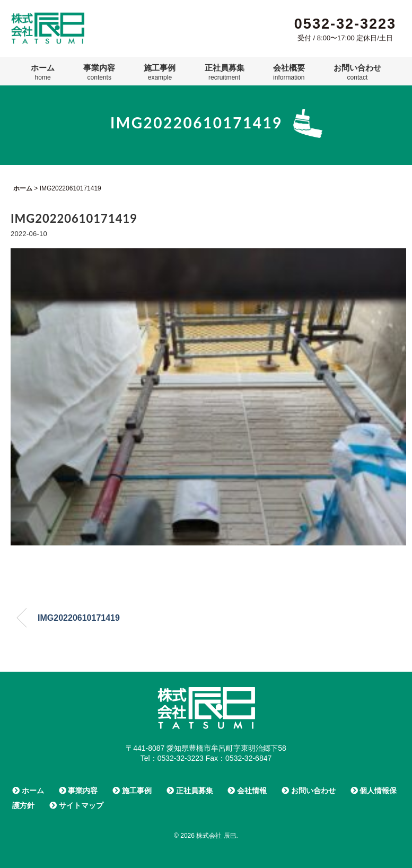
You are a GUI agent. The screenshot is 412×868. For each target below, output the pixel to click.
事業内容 (99, 72)
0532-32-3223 (345, 24)
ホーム (43, 72)
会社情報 (247, 791)
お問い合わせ (357, 72)
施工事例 (160, 72)
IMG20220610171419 (79, 618)
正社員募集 (225, 72)
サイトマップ (76, 805)
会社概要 (289, 72)
